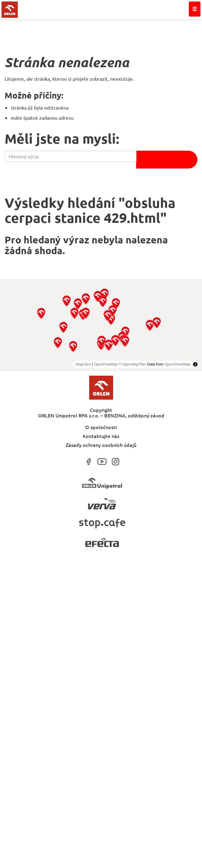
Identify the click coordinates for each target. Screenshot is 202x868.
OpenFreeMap (106, 364)
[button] (41, 313)
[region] (101, 325)
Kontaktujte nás (101, 436)
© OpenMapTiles (132, 364)
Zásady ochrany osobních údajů (101, 445)
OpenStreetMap (177, 364)
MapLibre (83, 364)
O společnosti (101, 427)
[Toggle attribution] (195, 364)
